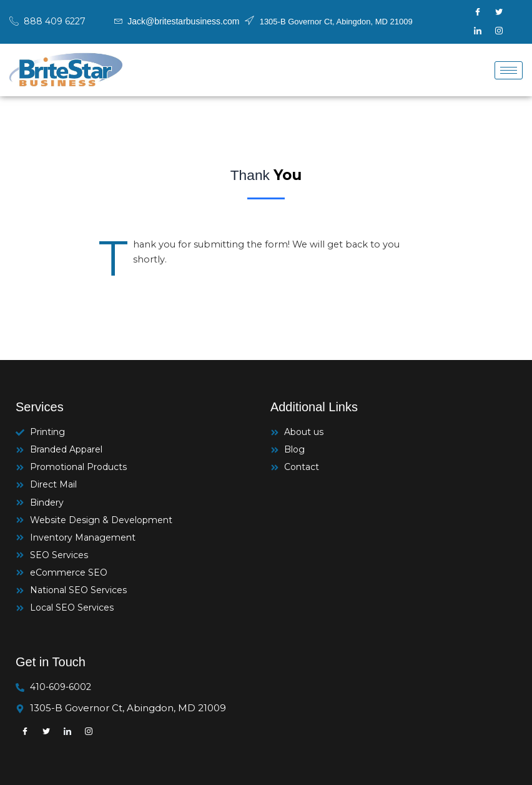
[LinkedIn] (478, 31)
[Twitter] (499, 12)
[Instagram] (499, 31)
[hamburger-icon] (509, 70)
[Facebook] (478, 12)
